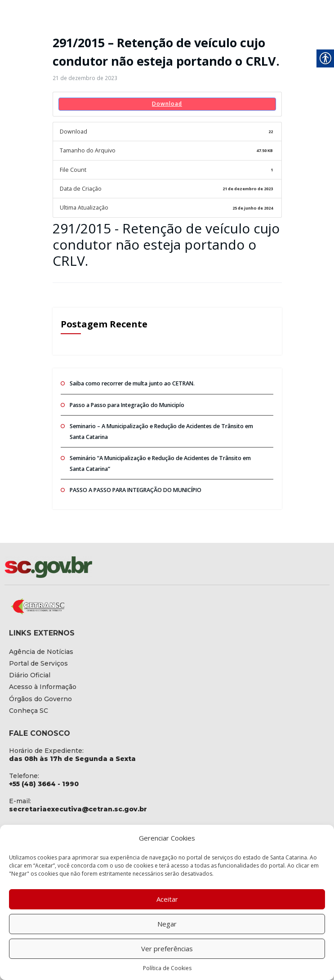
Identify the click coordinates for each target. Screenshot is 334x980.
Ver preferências (167, 949)
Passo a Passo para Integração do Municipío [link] (126, 401)
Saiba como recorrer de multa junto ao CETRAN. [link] (131, 379)
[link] (83, 78)
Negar (167, 924)
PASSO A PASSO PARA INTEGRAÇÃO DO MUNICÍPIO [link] (134, 483)
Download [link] (167, 103)
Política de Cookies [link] (167, 968)
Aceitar (167, 899)
